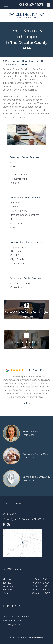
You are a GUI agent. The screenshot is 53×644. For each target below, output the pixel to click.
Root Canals (16, 223)
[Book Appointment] (49, 5)
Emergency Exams (20, 283)
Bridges (14, 203)
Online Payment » (11, 625)
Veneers (14, 183)
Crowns (14, 166)
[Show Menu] (6, 5)
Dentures (15, 171)
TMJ (13, 227)
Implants (15, 219)
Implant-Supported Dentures (24, 215)
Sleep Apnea (17, 263)
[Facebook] (4, 525)
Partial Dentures (18, 175)
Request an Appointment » (16, 617)
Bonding (14, 162)
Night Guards (17, 259)
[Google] (8, 525)
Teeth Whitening (18, 179)
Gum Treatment (18, 211)
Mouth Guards (17, 255)
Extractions (16, 287)
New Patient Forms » (13, 621)
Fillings (14, 207)
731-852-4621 (31, 5)
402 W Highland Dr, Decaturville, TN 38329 (23, 519)
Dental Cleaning (18, 247)
